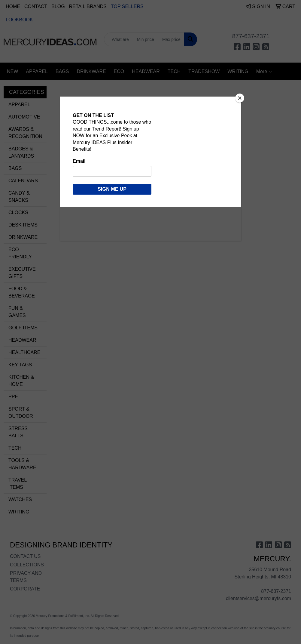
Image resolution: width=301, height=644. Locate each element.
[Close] (240, 98)
